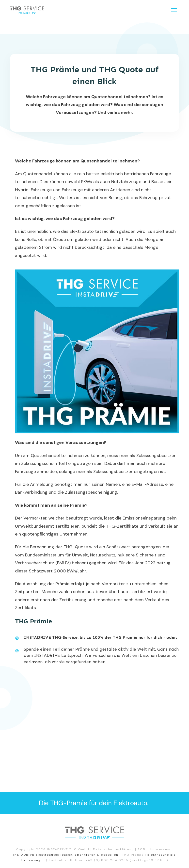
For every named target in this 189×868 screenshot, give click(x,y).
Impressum (160, 849)
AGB (142, 849)
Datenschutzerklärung (113, 849)
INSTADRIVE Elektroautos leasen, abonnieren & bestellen (66, 855)
